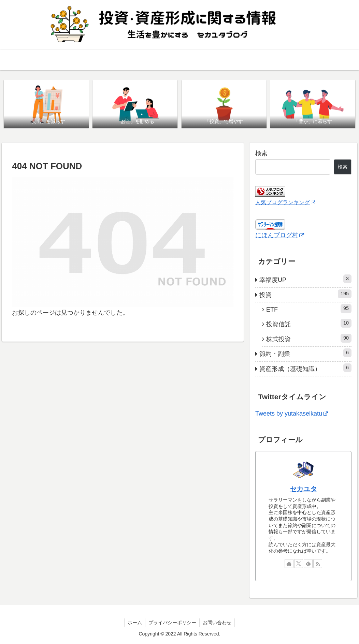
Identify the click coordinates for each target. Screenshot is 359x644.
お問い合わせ (218, 623)
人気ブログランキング (285, 202)
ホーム (134, 623)
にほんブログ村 (280, 236)
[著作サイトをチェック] (289, 564)
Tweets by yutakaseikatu (292, 414)
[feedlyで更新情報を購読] (308, 564)
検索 (261, 154)
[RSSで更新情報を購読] (318, 564)
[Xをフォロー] (299, 564)
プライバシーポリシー (172, 623)
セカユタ (303, 489)
